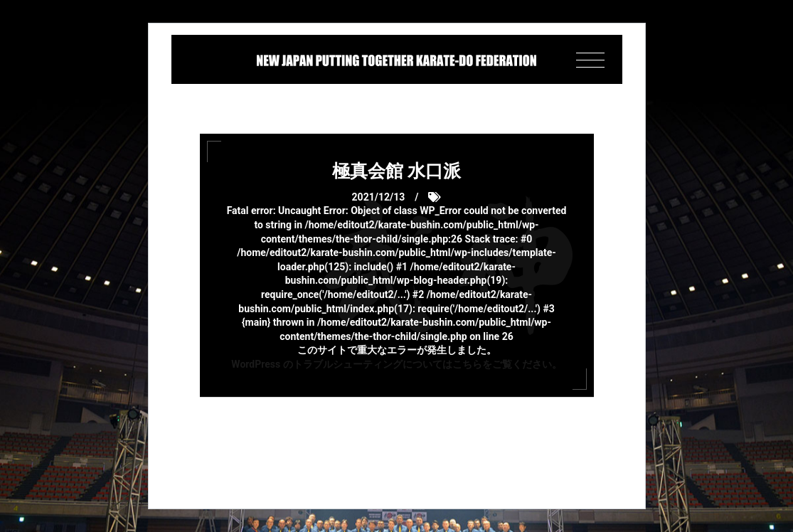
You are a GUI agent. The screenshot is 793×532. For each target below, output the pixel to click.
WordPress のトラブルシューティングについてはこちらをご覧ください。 (396, 364)
